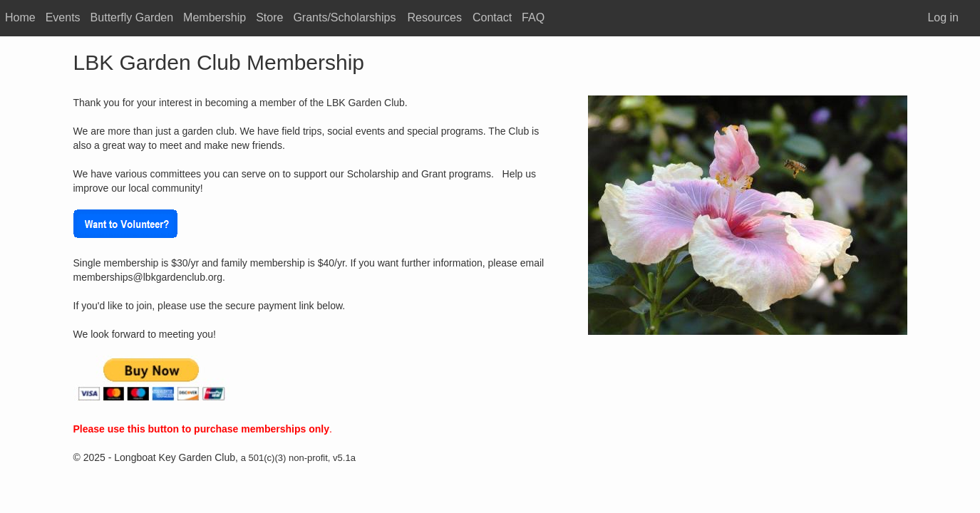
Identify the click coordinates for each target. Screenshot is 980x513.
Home (20, 17)
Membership (215, 17)
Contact (492, 17)
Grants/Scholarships (344, 17)
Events (63, 17)
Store (269, 17)
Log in (943, 17)
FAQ (533, 17)
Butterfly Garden (132, 17)
